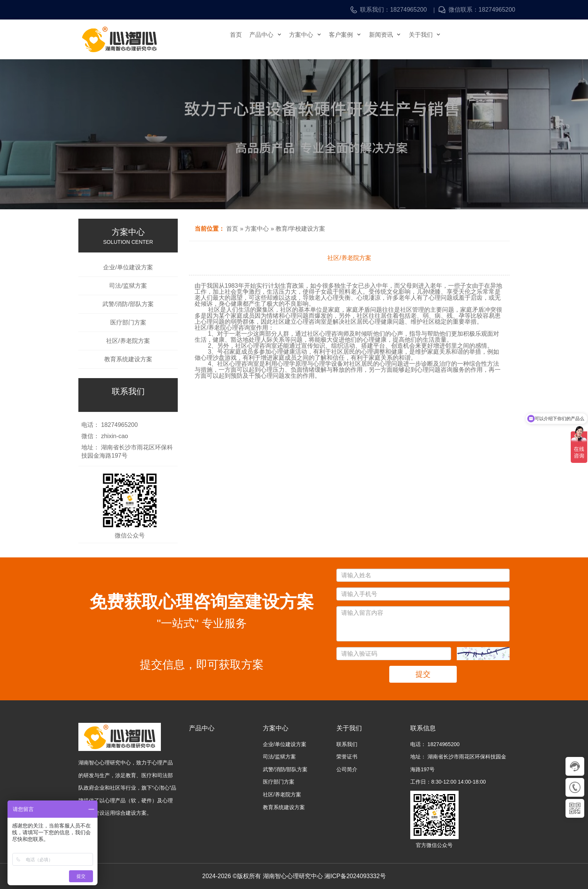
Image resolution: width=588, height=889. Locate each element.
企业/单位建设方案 (128, 267)
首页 (237, 39)
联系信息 (423, 728)
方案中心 (314, 39)
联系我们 (347, 744)
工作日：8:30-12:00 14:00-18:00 (448, 782)
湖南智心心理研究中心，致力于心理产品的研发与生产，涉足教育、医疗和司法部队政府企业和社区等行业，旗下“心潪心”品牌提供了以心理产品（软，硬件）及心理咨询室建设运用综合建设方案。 (127, 788)
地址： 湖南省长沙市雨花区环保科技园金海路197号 (458, 763)
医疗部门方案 (128, 323)
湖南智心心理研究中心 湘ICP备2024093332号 (324, 876)
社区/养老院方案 (128, 341)
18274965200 (408, 10)
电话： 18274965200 (435, 744)
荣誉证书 (347, 757)
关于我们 (444, 39)
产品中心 (271, 39)
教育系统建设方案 (128, 359)
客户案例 (357, 39)
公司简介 (347, 769)
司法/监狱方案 (128, 286)
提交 (423, 674)
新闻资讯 (401, 39)
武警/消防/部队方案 (128, 304)
